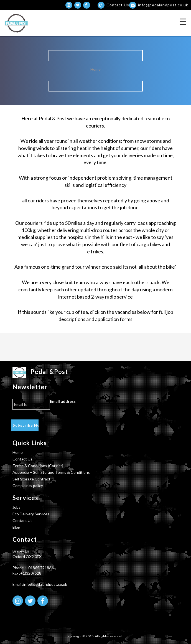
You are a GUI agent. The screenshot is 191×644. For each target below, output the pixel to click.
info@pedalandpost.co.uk (159, 5)
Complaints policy (28, 486)
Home (95, 69)
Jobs (16, 507)
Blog (16, 527)
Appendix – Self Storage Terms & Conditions (51, 472)
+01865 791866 (40, 568)
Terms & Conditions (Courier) (38, 466)
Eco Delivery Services (31, 514)
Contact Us (22, 459)
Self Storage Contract (31, 479)
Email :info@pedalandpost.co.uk (40, 584)
